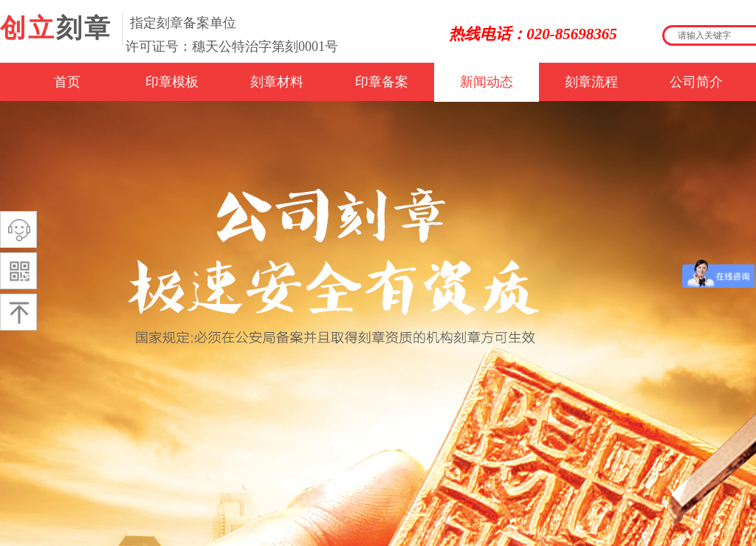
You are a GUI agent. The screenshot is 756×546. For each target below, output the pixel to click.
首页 (67, 82)
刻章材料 (277, 82)
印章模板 (172, 82)
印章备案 (382, 82)
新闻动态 (487, 82)
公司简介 (696, 82)
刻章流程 (591, 82)
